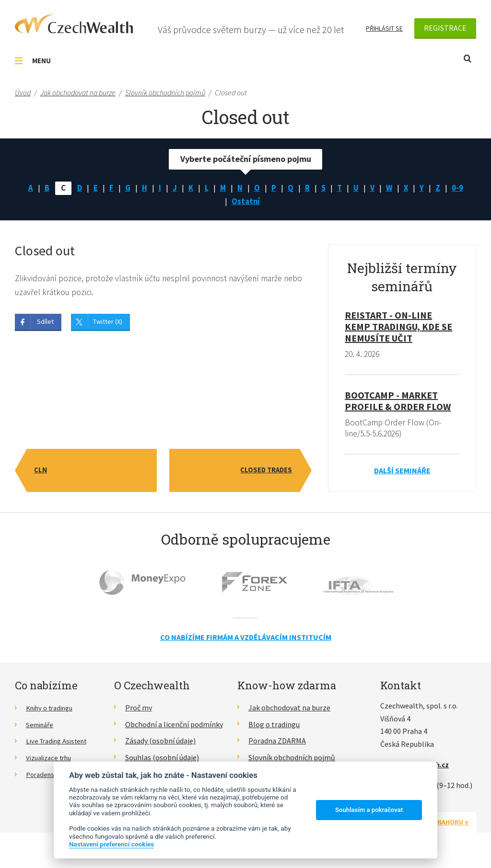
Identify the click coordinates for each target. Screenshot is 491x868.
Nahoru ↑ (453, 825)
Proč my (139, 711)
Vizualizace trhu (52, 761)
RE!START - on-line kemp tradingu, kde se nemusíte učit (398, 329)
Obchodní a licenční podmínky (174, 728)
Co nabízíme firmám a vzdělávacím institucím (246, 640)
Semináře (41, 728)
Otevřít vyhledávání (468, 59)
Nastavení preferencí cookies (111, 844)
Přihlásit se (384, 28)
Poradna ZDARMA (277, 744)
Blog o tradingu (274, 728)
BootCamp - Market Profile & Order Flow (398, 404)
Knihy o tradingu (53, 711)
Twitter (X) (108, 325)
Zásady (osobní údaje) (160, 744)
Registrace (445, 28)
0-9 (462, 189)
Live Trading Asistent (60, 744)
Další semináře (402, 474)
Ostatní (245, 203)
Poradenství (46, 777)
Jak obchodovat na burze (289, 711)
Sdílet (45, 325)
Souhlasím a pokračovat (369, 810)
